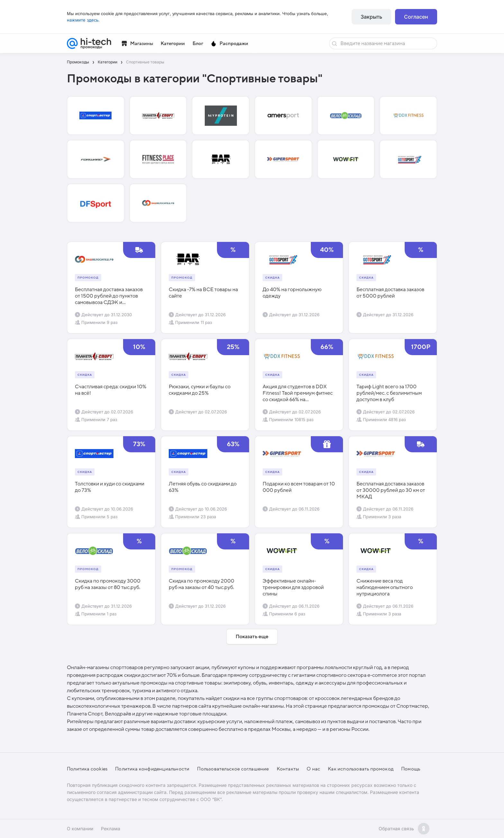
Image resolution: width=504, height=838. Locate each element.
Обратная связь (396, 829)
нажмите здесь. (83, 20)
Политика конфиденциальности (152, 769)
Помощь (411, 769)
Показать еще (252, 637)
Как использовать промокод (361, 769)
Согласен (416, 17)
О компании (80, 829)
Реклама (111, 829)
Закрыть (371, 17)
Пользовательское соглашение (233, 769)
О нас (313, 769)
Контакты (288, 769)
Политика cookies (87, 769)
